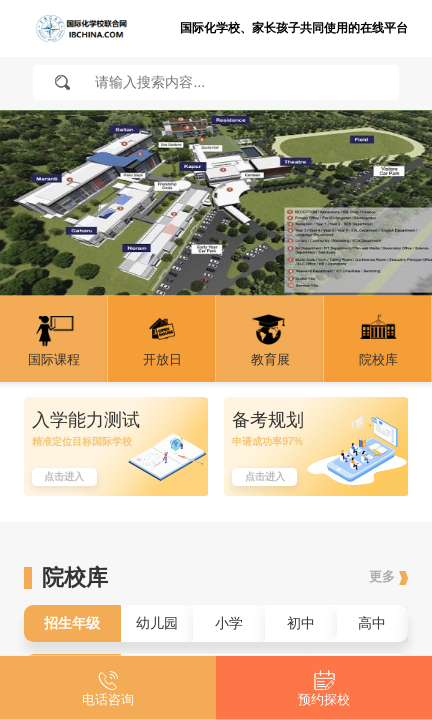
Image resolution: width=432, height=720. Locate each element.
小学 (229, 623)
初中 (301, 623)
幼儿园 (157, 623)
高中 (372, 623)
